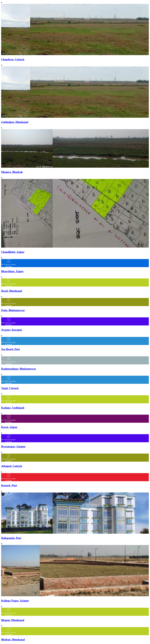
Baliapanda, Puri (11, 538)
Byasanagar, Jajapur (13, 446)
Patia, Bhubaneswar (13, 310)
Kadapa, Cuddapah (13, 408)
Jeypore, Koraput (12, 330)
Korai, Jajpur (9, 427)
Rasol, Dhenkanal (12, 291)
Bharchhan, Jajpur (12, 271)
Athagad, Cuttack (12, 466)
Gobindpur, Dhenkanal (15, 122)
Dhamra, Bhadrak (12, 172)
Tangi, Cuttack (10, 388)
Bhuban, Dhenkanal (13, 640)
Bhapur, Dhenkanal (13, 620)
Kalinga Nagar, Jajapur (15, 601)
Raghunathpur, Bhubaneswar (19, 369)
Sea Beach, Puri (10, 349)
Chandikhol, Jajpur (13, 252)
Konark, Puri (9, 485)
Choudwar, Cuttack (13, 59)
